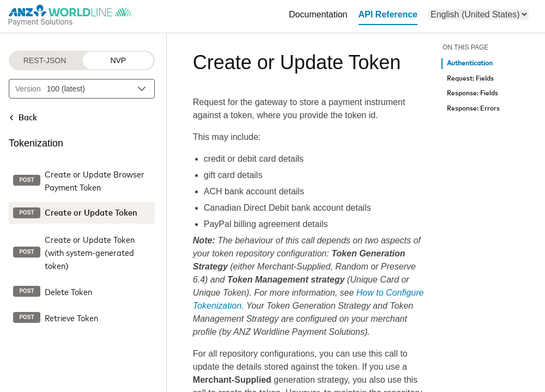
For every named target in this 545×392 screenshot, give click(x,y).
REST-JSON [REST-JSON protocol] (45, 60)
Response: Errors (473, 109)
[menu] (479, 14)
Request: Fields (470, 79)
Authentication (470, 63)
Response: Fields (473, 93)
